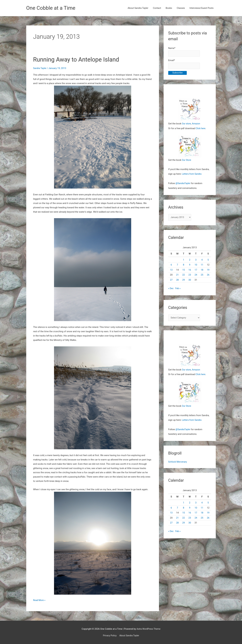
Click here (201, 129)
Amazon (197, 124)
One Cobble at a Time (52, 8)
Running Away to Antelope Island (78, 60)
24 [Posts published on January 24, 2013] (196, 275)
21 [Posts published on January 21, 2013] (177, 275)
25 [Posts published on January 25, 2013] (202, 275)
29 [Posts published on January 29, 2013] (184, 280)
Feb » (178, 289)
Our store (187, 124)
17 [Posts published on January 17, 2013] (196, 270)
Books (169, 8)
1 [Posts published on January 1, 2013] (184, 260)
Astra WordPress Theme (148, 629)
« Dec (171, 289)
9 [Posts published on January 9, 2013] (190, 265)
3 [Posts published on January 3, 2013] (196, 260)
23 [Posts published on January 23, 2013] (190, 275)
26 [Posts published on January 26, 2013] (208, 275)
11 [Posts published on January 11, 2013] (202, 265)
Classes (181, 8)
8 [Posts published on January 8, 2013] (184, 265)
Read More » (40, 600)
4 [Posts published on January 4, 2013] (202, 260)
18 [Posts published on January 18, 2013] (202, 270)
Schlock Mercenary (178, 462)
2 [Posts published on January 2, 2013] (190, 260)
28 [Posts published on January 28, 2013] (177, 280)
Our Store (187, 161)
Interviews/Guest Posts (202, 8)
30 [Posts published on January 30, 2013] (190, 280)
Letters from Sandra (192, 175)
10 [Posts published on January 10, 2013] (196, 265)
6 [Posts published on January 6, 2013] (171, 265)
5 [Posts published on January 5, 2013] (208, 260)
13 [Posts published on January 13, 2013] (171, 270)
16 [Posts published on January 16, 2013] (190, 270)
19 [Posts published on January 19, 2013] (208, 270)
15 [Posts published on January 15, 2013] (184, 270)
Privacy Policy (109, 636)
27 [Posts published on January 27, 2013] (171, 280)
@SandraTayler (183, 184)
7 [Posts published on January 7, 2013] (177, 265)
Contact (157, 8)
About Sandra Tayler (138, 8)
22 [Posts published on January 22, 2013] (184, 275)
